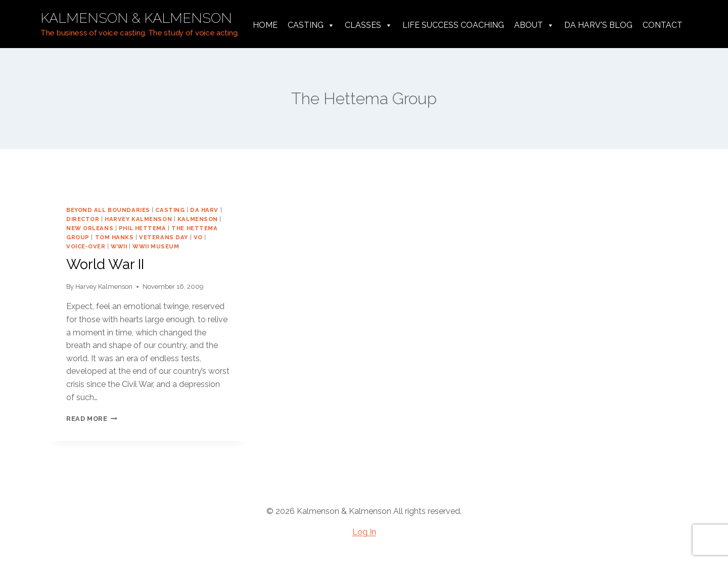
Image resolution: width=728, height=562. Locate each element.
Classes (369, 25)
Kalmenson (198, 219)
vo (198, 237)
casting (170, 210)
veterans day (164, 237)
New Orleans (90, 228)
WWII (119, 246)
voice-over (86, 246)
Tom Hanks (115, 237)
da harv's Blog (598, 25)
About (534, 25)
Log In (364, 532)
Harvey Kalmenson (104, 287)
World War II (105, 264)
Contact (663, 25)
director (83, 219)
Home (265, 25)
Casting (311, 25)
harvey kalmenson (138, 219)
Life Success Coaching (453, 25)
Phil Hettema (143, 228)
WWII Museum (156, 246)
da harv (204, 210)
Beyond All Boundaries (108, 210)
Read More (92, 419)
